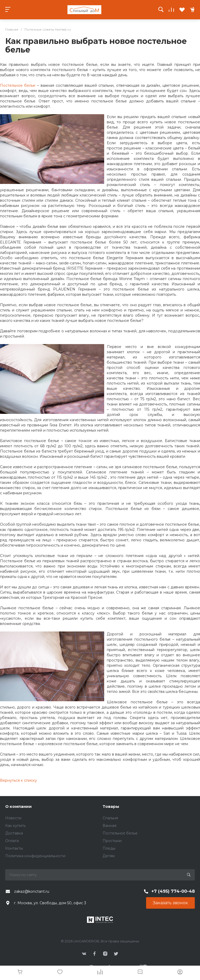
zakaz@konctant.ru (32, 891)
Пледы (109, 848)
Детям (109, 856)
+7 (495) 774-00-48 (173, 891)
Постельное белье (18, 85)
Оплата (12, 841)
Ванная (110, 826)
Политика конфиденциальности (35, 856)
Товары (111, 806)
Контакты (14, 848)
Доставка (14, 833)
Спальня (110, 818)
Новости (13, 818)
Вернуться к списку (18, 780)
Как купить (15, 826)
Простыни (112, 841)
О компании (18, 806)
